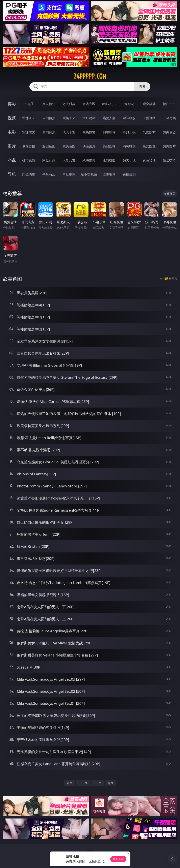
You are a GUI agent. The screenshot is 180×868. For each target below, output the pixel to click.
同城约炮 (29, 174)
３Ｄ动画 (89, 118)
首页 (70, 783)
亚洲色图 (49, 146)
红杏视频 (109, 174)
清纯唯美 (129, 146)
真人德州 (49, 104)
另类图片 (169, 146)
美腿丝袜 (109, 146)
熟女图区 (149, 146)
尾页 (110, 783)
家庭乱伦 (49, 160)
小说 (12, 160)
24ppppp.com (90, 76)
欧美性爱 (89, 132)
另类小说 (129, 160)
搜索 (142, 87)
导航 (12, 174)
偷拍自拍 (49, 132)
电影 (12, 132)
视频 (12, 118)
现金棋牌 (149, 104)
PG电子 (29, 104)
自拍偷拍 (49, 118)
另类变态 (169, 132)
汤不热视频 (89, 174)
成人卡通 (69, 132)
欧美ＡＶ (69, 118)
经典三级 (129, 132)
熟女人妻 (109, 118)
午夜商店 (49, 174)
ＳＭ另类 (169, 118)
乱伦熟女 (149, 132)
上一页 (83, 783)
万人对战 (69, 104)
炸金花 (129, 104)
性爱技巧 (169, 160)
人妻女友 (69, 160)
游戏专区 (89, 104)
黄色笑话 (149, 160)
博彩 (12, 104)
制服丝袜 (109, 132)
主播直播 (149, 118)
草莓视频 (69, 174)
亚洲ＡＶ (29, 118)
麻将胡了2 (109, 104)
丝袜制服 (129, 118)
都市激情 (29, 160)
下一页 (97, 783)
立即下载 (118, 859)
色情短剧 (129, 174)
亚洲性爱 (29, 132)
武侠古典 (89, 160)
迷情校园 (109, 160)
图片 (12, 146)
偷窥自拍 (29, 146)
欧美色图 (69, 146)
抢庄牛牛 (169, 104)
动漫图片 (89, 146)
